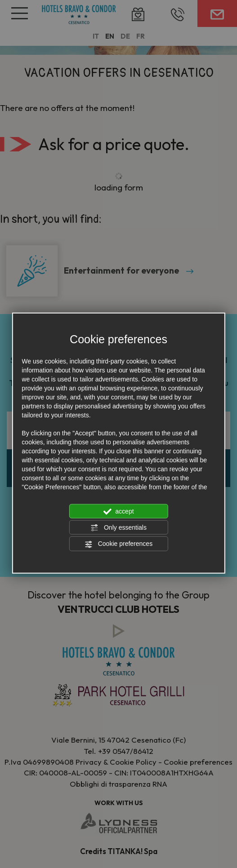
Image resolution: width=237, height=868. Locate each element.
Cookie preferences (118, 544)
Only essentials (118, 528)
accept (118, 511)
